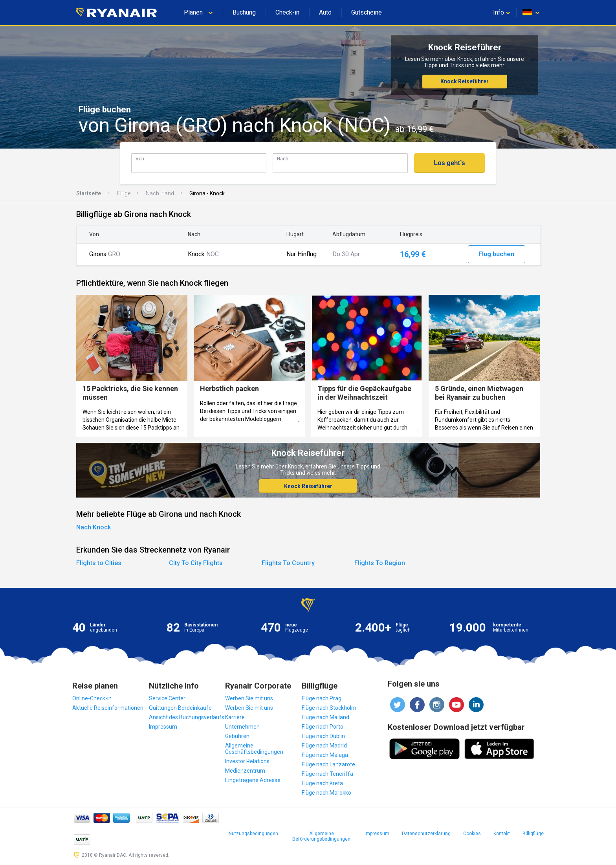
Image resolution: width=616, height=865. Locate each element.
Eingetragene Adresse (253, 780)
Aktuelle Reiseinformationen (108, 708)
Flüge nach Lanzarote (328, 764)
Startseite (89, 193)
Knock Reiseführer (465, 81)
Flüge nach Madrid (324, 746)
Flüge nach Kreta (322, 783)
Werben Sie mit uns (249, 698)
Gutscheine (367, 12)
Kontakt (502, 834)
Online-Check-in (92, 698)
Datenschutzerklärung (426, 834)
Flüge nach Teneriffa (327, 774)
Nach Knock (93, 527)
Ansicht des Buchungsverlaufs (187, 717)
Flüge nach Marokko (326, 793)
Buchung (244, 12)
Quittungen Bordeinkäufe (180, 708)
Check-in (287, 12)
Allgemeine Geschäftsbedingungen (254, 749)
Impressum (163, 727)
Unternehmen (242, 727)
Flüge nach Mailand (325, 717)
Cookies (472, 834)
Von (140, 159)
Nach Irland (160, 193)
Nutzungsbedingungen (253, 834)
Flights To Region (380, 563)
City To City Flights (196, 563)
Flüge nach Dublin (323, 736)
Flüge (124, 193)
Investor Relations (247, 761)
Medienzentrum (245, 771)
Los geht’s (449, 163)
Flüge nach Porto (323, 727)
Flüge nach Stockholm (329, 708)
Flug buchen (496, 254)
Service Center (167, 698)
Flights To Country (288, 563)
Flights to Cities (99, 563)
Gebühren (237, 736)
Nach (283, 159)
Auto (325, 12)
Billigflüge (533, 834)
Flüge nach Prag (322, 698)
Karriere (235, 717)
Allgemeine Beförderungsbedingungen (321, 836)
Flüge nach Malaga (325, 755)
